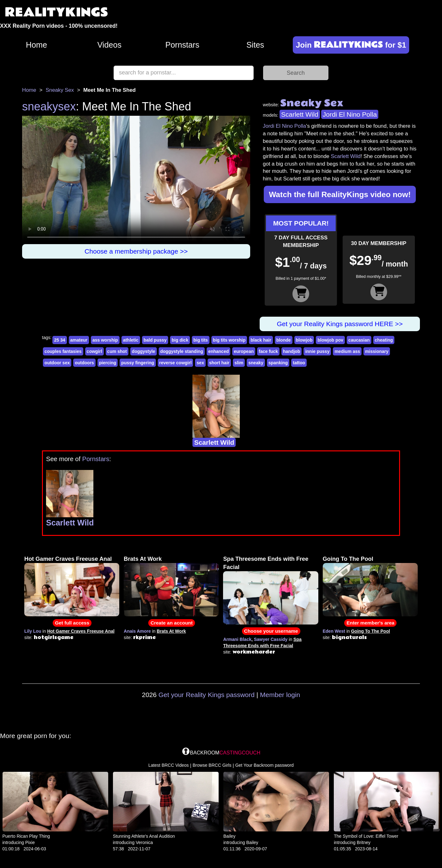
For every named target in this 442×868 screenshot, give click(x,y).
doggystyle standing (182, 351)
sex (200, 363)
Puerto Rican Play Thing (26, 836)
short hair (219, 363)
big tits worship (229, 340)
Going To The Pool (348, 559)
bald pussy (155, 340)
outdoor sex (57, 363)
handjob (292, 351)
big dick (180, 340)
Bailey (229, 836)
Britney (364, 842)
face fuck (268, 351)
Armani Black (237, 639)
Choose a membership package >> (136, 251)
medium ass (347, 351)
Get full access (72, 623)
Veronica (144, 842)
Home (36, 45)
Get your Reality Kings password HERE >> (340, 324)
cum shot (117, 351)
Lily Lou (33, 631)
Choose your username (271, 631)
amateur (79, 340)
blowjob (304, 340)
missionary (377, 351)
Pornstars (182, 45)
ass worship (105, 340)
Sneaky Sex (60, 90)
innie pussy (317, 351)
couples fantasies (63, 351)
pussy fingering (138, 363)
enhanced (218, 351)
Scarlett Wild (300, 114)
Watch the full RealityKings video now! (340, 194)
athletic (131, 340)
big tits (201, 340)
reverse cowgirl (176, 363)
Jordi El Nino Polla (350, 114)
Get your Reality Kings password (206, 695)
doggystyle (144, 351)
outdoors (84, 363)
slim (239, 363)
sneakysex (49, 106)
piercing (108, 363)
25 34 (59, 340)
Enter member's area (370, 623)
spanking (278, 363)
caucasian (359, 340)
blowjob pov (330, 340)
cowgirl (94, 351)
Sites (255, 45)
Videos (109, 45)
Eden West (334, 631)
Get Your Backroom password (265, 765)
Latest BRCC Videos (168, 765)
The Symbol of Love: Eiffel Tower (366, 836)
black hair (261, 340)
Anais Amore (137, 631)
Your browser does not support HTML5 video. (136, 180)
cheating (384, 340)
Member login (280, 695)
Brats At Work (143, 559)
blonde (284, 340)
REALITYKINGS (56, 12)
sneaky (256, 363)
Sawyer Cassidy (271, 639)
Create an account (171, 623)
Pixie (30, 842)
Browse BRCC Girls (212, 765)
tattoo (299, 363)
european (244, 351)
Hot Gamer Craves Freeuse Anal (68, 559)
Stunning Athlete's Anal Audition (144, 836)
